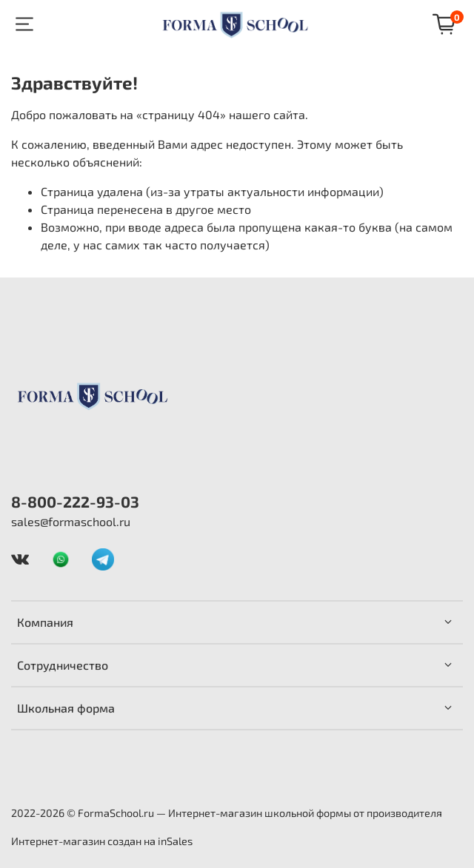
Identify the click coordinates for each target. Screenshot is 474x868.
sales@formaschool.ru (71, 521)
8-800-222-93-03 (75, 501)
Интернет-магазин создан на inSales (102, 841)
